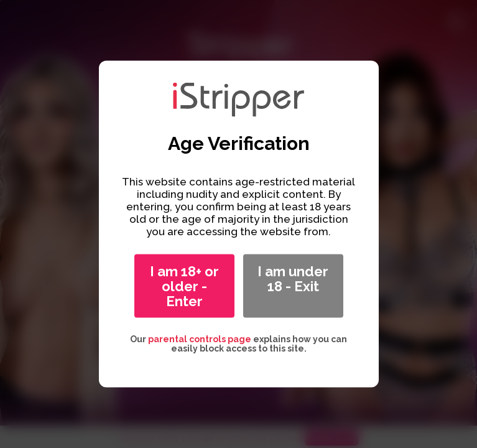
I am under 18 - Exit (293, 279)
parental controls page (200, 339)
